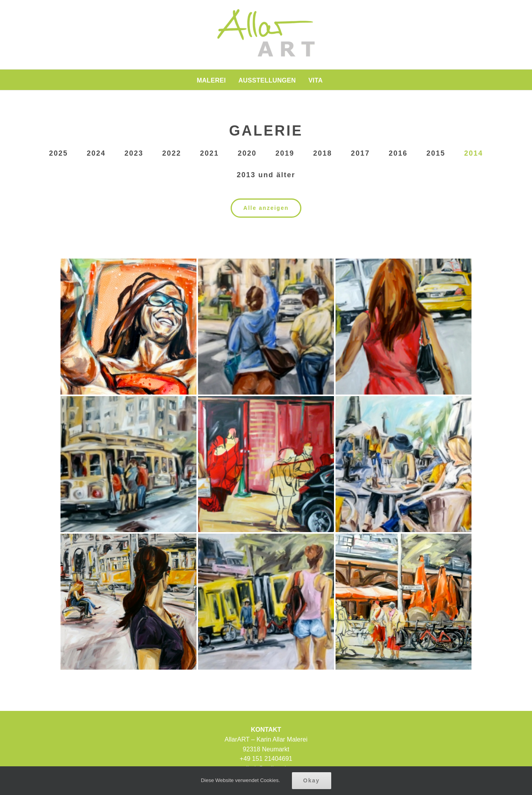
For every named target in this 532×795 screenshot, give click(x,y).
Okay (312, 780)
